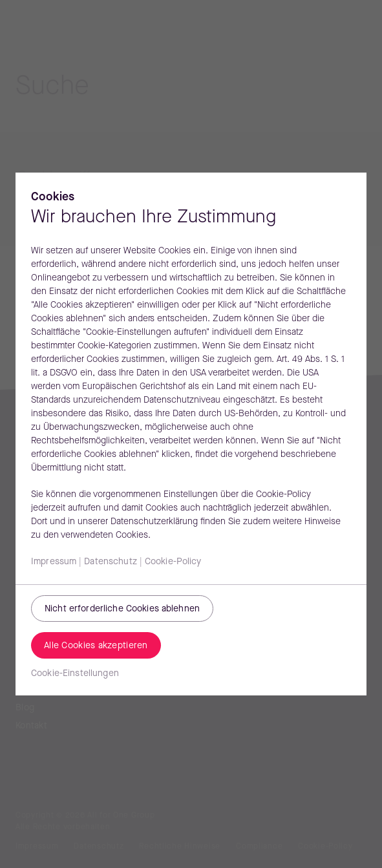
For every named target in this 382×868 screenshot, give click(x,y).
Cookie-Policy (173, 562)
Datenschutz (111, 562)
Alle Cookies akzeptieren (96, 646)
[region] (191, 434)
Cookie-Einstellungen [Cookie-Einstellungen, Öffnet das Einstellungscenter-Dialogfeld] (75, 674)
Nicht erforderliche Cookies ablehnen (122, 609)
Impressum (54, 562)
